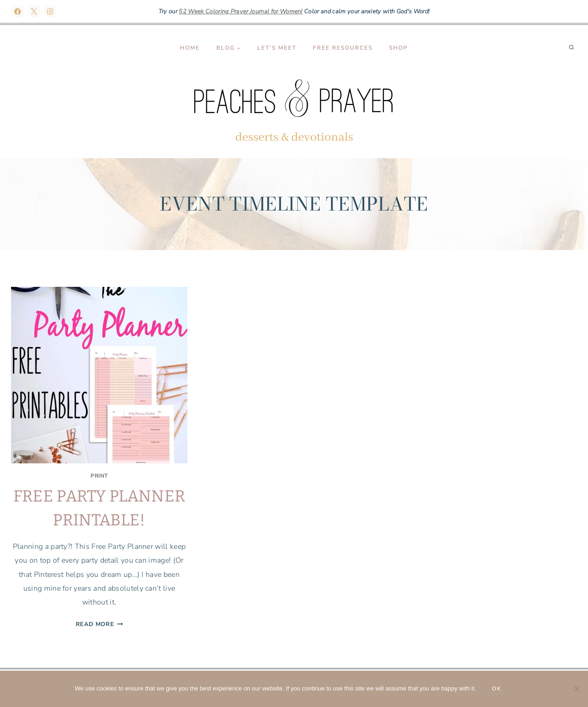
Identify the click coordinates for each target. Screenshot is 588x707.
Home (190, 48)
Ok (497, 689)
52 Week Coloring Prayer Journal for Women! (240, 11)
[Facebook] (18, 12)
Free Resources (343, 48)
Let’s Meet (277, 48)
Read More (99, 624)
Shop (399, 48)
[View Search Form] (571, 48)
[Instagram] (50, 12)
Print (99, 476)
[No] (577, 689)
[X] (34, 12)
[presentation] (99, 375)
